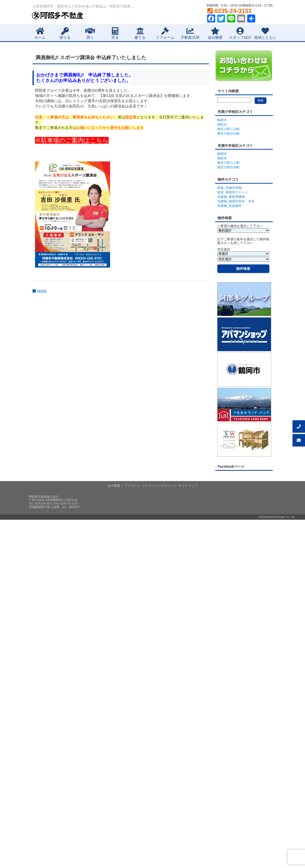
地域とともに (265, 33)
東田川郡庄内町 (229, 134)
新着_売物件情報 (229, 188)
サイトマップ (188, 486)
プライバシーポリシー (158, 486)
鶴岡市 (222, 120)
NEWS (42, 291)
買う (90, 33)
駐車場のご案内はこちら (75, 140)
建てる (140, 33)
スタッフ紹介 (240, 33)
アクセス (131, 486)
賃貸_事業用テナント (233, 192)
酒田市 (222, 125)
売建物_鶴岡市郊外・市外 (236, 201)
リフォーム (165, 33)
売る (115, 33)
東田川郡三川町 (229, 129)
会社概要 (215, 33)
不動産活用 (190, 33)
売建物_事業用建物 (231, 197)
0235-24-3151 (230, 11)
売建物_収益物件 (229, 206)
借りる (65, 33)
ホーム (40, 33)
